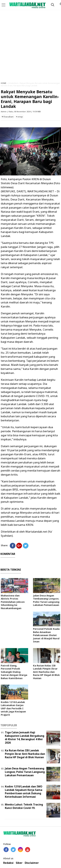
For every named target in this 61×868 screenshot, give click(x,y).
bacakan (8, 117)
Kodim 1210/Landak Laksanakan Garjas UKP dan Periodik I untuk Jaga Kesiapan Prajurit (13, 708)
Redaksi (8, 863)
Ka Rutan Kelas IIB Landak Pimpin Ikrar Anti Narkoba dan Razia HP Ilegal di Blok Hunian (46, 672)
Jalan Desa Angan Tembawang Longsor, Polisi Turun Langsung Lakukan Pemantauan (46, 600)
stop (19, 117)
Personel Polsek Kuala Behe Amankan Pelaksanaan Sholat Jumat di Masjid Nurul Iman (46, 635)
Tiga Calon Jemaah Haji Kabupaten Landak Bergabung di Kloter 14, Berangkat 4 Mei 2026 (25, 737)
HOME (3, 83)
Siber (19, 863)
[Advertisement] (30, 47)
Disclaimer (32, 863)
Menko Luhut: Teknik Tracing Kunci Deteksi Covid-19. (24, 806)
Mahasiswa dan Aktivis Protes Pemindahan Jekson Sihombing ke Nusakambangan (13, 602)
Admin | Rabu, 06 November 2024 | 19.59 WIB (21, 112)
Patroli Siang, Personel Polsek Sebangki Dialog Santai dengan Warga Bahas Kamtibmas (14, 672)
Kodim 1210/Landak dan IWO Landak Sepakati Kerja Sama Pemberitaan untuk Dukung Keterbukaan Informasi (24, 791)
